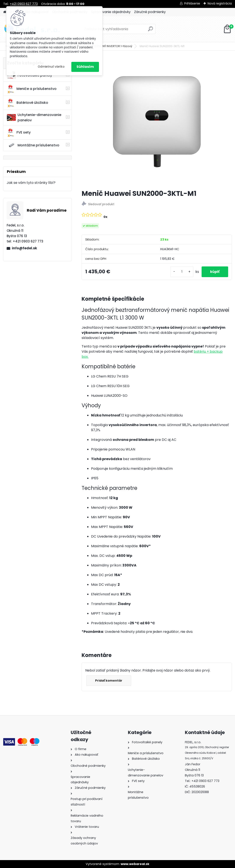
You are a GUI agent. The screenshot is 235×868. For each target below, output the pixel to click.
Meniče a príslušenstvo (32, 89)
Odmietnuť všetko (51, 67)
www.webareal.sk (135, 864)
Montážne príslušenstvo (33, 145)
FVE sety (19, 132)
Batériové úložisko (28, 103)
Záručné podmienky (150, 12)
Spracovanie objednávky (111, 12)
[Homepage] (5, 12)
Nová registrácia (220, 3)
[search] (150, 30)
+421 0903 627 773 (24, 4)
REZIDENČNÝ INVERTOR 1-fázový (111, 46)
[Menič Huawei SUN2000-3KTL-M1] (157, 122)
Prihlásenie (192, 3)
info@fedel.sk (24, 248)
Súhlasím (85, 67)
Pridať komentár (109, 681)
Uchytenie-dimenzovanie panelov (34, 117)
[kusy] (182, 272)
